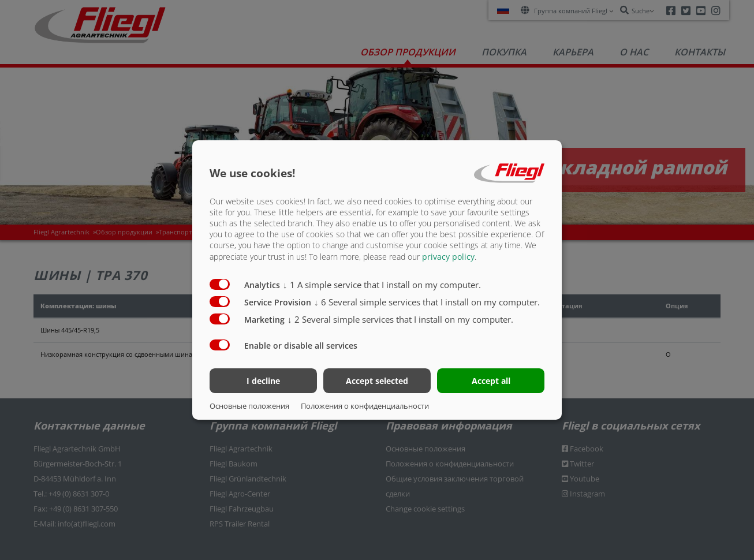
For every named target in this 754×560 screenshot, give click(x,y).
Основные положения (249, 406)
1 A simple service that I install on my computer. (382, 284)
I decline (263, 381)
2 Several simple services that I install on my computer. (400, 319)
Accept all (491, 381)
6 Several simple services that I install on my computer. (427, 301)
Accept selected (377, 381)
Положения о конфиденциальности (365, 406)
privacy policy (448, 256)
